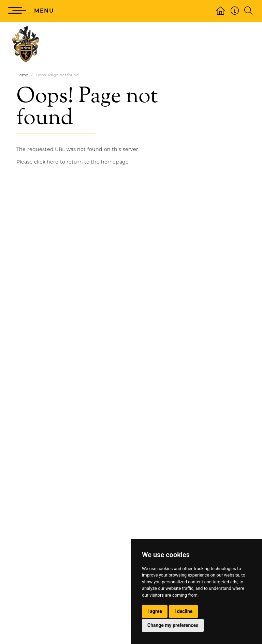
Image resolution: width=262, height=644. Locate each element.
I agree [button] (155, 611)
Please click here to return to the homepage (72, 162)
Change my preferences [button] (173, 625)
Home (23, 75)
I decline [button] (183, 611)
